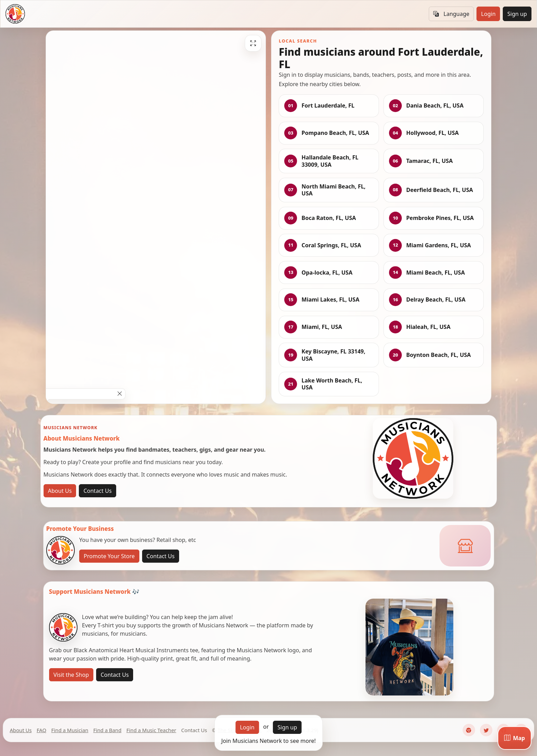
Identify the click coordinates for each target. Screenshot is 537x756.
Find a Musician (70, 730)
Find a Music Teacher (151, 730)
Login (488, 14)
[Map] (515, 738)
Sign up (517, 14)
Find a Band (107, 730)
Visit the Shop (71, 675)
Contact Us (97, 491)
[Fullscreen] (253, 43)
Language (451, 14)
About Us (60, 491)
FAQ (41, 730)
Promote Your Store (109, 556)
